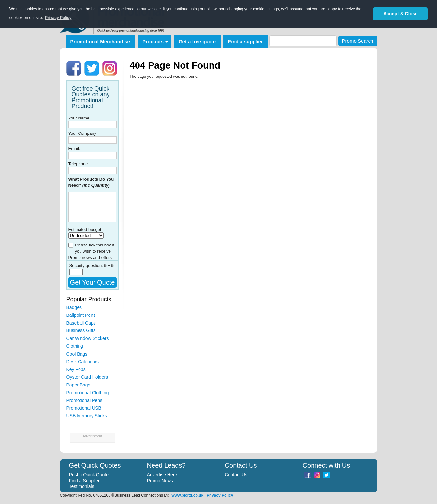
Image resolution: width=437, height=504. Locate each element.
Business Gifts (81, 330)
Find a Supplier (84, 481)
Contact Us (236, 475)
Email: (74, 149)
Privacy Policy (220, 495)
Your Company (82, 133)
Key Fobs (76, 369)
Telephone (78, 164)
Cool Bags (77, 354)
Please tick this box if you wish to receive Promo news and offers (91, 251)
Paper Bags (78, 385)
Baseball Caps (81, 323)
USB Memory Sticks (87, 416)
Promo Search (358, 41)
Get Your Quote (93, 282)
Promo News (160, 481)
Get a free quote (197, 42)
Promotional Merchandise (100, 42)
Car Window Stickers (88, 338)
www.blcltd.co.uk (188, 495)
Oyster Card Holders (87, 377)
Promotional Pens (85, 400)
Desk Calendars (83, 362)
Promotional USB (84, 408)
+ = (111, 266)
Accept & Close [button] (401, 14)
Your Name (79, 118)
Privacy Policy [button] (58, 18)
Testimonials (82, 486)
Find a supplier (246, 42)
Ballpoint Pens (81, 315)
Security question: (87, 266)
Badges (74, 307)
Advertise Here (162, 475)
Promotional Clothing (88, 393)
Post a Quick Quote (89, 475)
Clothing (75, 346)
